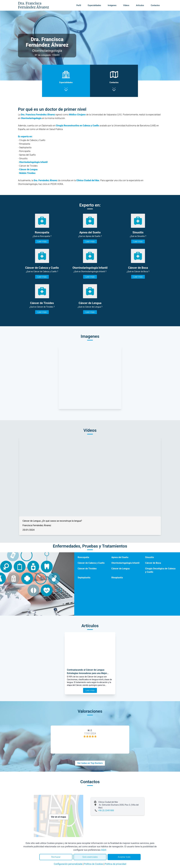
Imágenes (112, 5)
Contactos (155, 5)
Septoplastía (84, 578)
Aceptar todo (124, 857)
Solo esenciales (90, 857)
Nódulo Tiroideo (27, 173)
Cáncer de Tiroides (87, 569)
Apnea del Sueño (120, 557)
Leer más (42, 241)
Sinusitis (149, 557)
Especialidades (94, 5)
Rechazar (56, 857)
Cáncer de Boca (153, 563)
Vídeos (126, 5)
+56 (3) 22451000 (106, 810)
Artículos (140, 5)
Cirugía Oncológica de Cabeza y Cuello (160, 570)
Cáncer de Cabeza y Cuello (91, 563)
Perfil (79, 5)
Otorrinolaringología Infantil (33, 162)
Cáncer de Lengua (28, 169)
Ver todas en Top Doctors (90, 763)
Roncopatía (83, 557)
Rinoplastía (117, 578)
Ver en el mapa (59, 817)
